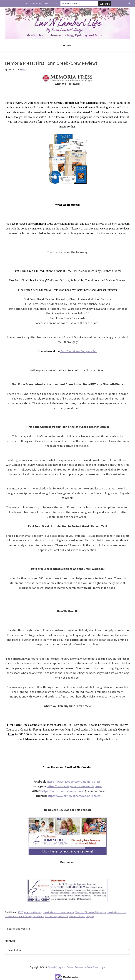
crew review (25, 916)
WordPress (93, 967)
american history (33, 912)
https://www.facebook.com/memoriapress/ (74, 782)
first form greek (54, 916)
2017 (20, 912)
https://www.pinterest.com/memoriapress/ (74, 796)
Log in (102, 967)
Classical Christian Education (90, 912)
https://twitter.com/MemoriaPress (63, 791)
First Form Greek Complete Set (78, 351)
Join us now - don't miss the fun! (41, 3)
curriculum (38, 916)
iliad (66, 916)
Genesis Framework (76, 967)
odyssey (90, 916)
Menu (69, 45)
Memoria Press (77, 916)
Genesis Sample (56, 967)
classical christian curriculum (58, 912)
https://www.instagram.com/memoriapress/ (75, 786)
